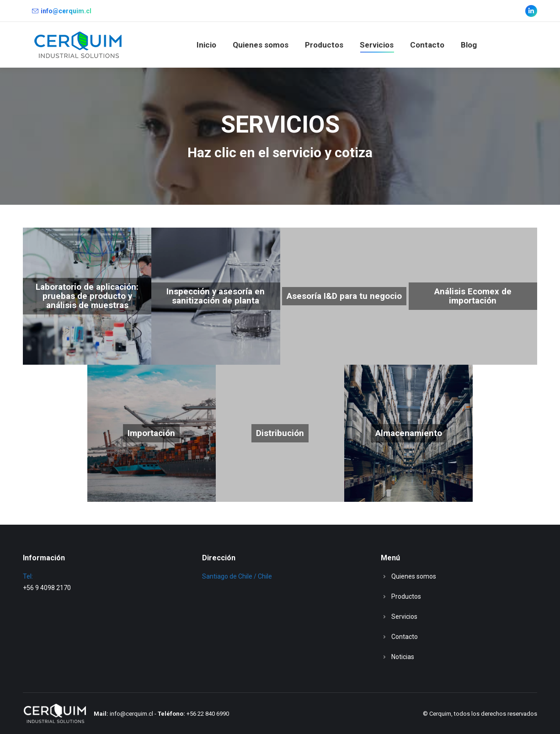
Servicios (404, 617)
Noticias (403, 657)
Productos (406, 596)
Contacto (405, 637)
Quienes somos (414, 576)
